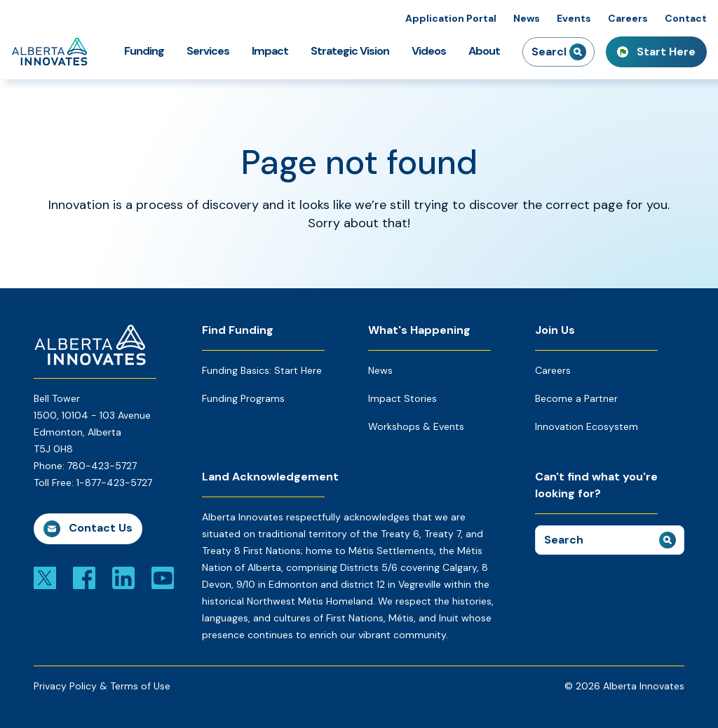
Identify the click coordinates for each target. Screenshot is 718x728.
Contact (686, 18)
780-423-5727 (102, 466)
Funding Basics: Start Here (262, 370)
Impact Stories (402, 398)
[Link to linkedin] (123, 577)
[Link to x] (45, 577)
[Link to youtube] (163, 577)
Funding (144, 51)
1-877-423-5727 (114, 483)
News (527, 18)
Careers (628, 18)
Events (574, 18)
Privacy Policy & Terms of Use (102, 686)
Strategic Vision (350, 51)
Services (208, 51)
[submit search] (578, 52)
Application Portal (451, 18)
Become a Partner (576, 398)
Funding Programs (243, 398)
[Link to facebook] (84, 577)
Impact (270, 51)
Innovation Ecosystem (587, 426)
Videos (429, 51)
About (484, 51)
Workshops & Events (416, 426)
